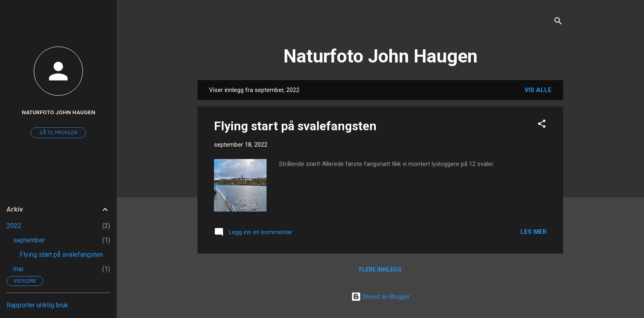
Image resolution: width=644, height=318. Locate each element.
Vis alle (538, 90)
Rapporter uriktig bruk (37, 305)
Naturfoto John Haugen (381, 56)
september (29, 240)
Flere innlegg (380, 270)
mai (18, 269)
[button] (542, 125)
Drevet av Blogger (381, 297)
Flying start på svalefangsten (295, 126)
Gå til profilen (58, 133)
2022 (14, 226)
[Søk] (558, 22)
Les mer (534, 232)
